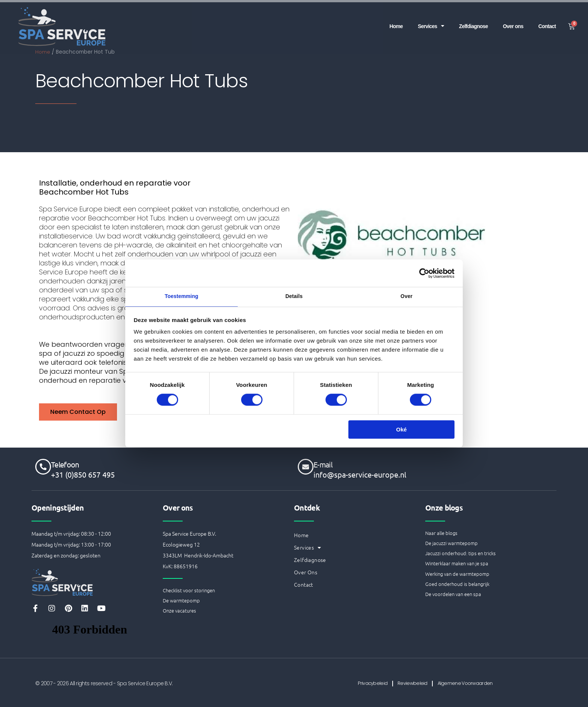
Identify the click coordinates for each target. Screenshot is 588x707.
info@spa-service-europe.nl (360, 474)
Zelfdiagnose (469, 20)
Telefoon (65, 464)
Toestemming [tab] (181, 297)
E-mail (323, 464)
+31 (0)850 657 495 (83, 474)
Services (424, 20)
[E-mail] (306, 466)
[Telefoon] (43, 466)
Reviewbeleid (411, 683)
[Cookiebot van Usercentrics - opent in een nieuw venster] (422, 272)
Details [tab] (294, 297)
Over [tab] (407, 297)
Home (388, 20)
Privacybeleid (364, 683)
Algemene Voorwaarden (473, 683)
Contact (546, 20)
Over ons (511, 20)
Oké (401, 431)
